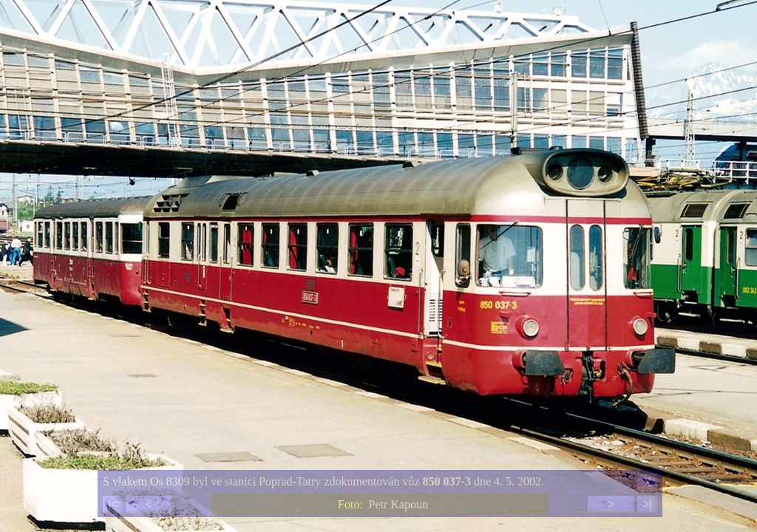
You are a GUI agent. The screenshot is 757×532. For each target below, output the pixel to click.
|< (112, 504)
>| (647, 504)
